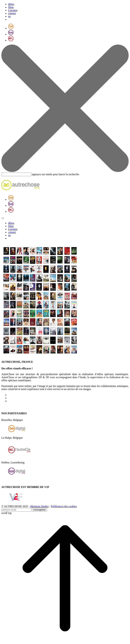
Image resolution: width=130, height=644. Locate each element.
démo (11, 4)
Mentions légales (39, 506)
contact (12, 13)
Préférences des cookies (64, 506)
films (11, 7)
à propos (13, 10)
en (9, 16)
